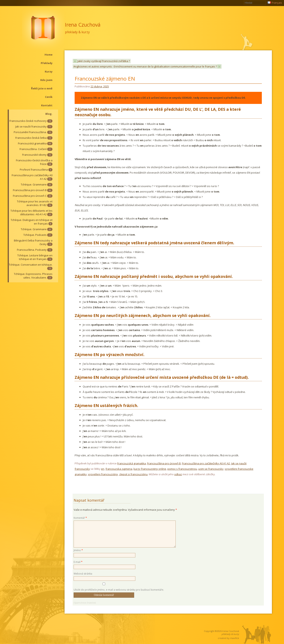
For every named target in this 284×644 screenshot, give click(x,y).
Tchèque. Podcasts (38, 235)
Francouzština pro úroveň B (33, 190)
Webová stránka (83, 574)
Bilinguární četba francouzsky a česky (33, 242)
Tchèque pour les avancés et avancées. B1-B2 (35, 203)
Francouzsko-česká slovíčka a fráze (34, 162)
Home (49, 55)
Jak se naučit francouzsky (34, 126)
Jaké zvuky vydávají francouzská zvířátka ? (102, 61)
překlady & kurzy (77, 32)
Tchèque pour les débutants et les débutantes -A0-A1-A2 (31, 212)
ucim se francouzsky (211, 469)
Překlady (47, 63)
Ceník (49, 97)
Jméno (78, 550)
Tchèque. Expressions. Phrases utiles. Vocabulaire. (33, 276)
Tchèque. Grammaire (37, 184)
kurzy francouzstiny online (150, 469)
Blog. (49, 114)
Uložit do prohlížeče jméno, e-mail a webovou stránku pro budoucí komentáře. (119, 590)
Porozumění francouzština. (33, 132)
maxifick (235, 638)
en (103, 469)
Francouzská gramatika (35, 143)
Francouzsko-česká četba (34, 138)
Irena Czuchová (83, 25)
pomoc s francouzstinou (182, 469)
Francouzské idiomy (37, 155)
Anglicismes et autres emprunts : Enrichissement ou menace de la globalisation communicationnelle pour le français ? (147, 66)
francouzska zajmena (119, 469)
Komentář (80, 518)
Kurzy (49, 71)
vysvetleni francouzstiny (103, 474)
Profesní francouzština (36, 170)
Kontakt (47, 105)
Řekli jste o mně (42, 88)
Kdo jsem (46, 80)
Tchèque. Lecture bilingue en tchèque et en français (35, 257)
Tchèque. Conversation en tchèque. (31, 266)
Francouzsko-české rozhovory (31, 121)
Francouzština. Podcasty (35, 250)
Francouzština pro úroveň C (33, 196)
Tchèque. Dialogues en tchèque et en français (32, 222)
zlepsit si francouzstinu (133, 474)
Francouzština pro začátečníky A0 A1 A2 (32, 177)
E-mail (78, 562)
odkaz (178, 474)
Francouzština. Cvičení (36, 149)
